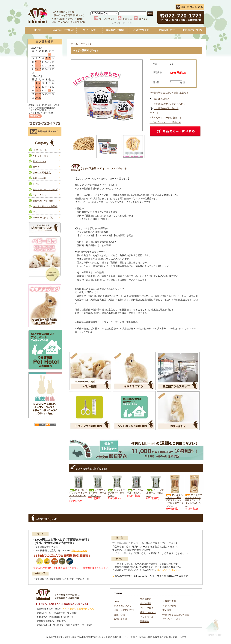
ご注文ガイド (141, 30)
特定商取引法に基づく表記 (176, 615)
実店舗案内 (146, 599)
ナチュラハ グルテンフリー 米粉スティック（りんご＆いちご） (194, 500)
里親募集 (144, 621)
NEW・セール (40, 150)
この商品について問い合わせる (170, 104)
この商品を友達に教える (166, 108)
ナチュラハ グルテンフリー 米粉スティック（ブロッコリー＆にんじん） (175, 500)
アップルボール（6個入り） (136, 491)
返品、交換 (119, 615)
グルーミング (40, 195)
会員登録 (127, 19)
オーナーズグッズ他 (43, 218)
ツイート (154, 113)
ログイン (143, 19)
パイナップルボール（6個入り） (155, 493)
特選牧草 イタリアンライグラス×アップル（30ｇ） (78, 494)
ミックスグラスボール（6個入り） (116, 493)
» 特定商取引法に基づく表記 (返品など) (169, 93)
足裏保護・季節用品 (43, 201)
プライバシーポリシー (174, 619)
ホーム (74, 44)
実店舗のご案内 (115, 30)
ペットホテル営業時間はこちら (78, 609)
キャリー (37, 212)
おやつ (36, 167)
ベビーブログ (193, 30)
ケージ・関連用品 (42, 173)
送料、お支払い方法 (124, 610)
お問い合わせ (167, 30)
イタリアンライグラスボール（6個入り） (97, 493)
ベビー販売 (89, 30)
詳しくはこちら (79, 550)
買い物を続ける (162, 99)
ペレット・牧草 (41, 156)
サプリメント (40, 161)
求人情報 (167, 610)
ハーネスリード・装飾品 (45, 206)
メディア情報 (169, 606)
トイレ (36, 184)
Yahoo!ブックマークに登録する (166, 118)
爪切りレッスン (148, 612)
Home (38, 30)
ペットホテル (147, 617)
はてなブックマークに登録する (165, 122)
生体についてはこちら (169, 570)
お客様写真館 (169, 601)
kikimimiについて (64, 30)
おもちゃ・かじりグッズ (45, 189)
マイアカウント (107, 19)
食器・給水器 (40, 178)
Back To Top (214, 627)
